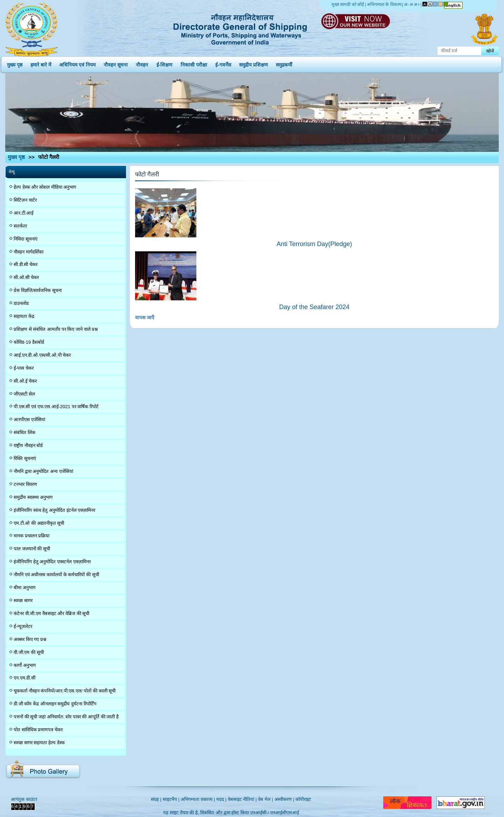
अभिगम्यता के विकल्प (384, 5)
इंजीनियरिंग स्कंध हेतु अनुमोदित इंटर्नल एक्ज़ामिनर (54, 510)
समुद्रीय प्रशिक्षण (253, 63)
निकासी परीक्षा (194, 63)
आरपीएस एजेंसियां (29, 420)
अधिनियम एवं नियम (77, 63)
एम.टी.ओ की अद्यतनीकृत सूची (39, 523)
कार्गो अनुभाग (25, 665)
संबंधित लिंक (24, 432)
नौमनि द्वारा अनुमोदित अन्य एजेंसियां (43, 471)
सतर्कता (20, 226)
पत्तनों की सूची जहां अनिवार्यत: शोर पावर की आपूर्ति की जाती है (66, 717)
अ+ (417, 5)
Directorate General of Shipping (241, 28)
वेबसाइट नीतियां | (242, 799)
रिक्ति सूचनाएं (25, 458)
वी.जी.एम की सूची (29, 652)
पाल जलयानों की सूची (32, 549)
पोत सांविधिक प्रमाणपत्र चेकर (38, 730)
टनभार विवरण (25, 484)
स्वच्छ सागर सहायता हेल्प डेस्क (39, 743)
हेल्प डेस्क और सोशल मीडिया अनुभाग (45, 187)
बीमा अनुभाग (24, 588)
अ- (406, 5)
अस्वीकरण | (284, 799)
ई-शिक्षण (164, 63)
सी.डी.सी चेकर (26, 264)
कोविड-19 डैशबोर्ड (29, 342)
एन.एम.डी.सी (24, 678)
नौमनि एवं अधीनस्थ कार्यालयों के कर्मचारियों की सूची (56, 575)
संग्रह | (156, 799)
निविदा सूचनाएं (26, 239)
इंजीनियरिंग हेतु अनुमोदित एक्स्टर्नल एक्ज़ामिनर (52, 562)
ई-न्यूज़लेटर (23, 626)
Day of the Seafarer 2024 (314, 307)
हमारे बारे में (41, 63)
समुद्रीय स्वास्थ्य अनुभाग (33, 497)
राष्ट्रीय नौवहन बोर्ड (28, 445)
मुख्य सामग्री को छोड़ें (348, 5)
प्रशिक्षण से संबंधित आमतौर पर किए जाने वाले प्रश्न (56, 329)
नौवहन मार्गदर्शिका (29, 252)
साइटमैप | (171, 799)
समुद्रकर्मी (284, 63)
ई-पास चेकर (24, 368)
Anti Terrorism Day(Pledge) (314, 244)
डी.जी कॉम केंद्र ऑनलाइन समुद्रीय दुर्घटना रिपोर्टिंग (55, 704)
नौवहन (142, 63)
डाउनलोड (21, 303)
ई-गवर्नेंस (223, 63)
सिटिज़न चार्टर (25, 200)
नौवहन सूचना (116, 63)
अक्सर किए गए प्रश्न (30, 639)
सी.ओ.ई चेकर (25, 381)
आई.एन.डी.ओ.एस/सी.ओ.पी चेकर (42, 355)
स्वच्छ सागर (23, 600)
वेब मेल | (265, 799)
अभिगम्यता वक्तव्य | (198, 799)
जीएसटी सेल (24, 394)
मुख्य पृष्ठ (15, 63)
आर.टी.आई (23, 213)
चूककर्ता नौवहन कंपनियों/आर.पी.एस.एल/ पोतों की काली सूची (65, 691)
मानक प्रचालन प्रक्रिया (31, 536)
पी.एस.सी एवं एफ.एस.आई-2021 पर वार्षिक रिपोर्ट (56, 407)
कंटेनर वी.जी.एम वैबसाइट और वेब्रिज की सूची (51, 613)
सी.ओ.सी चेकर (26, 277)
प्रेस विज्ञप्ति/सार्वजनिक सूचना (38, 290)
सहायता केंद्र (24, 316)
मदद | (221, 799)
